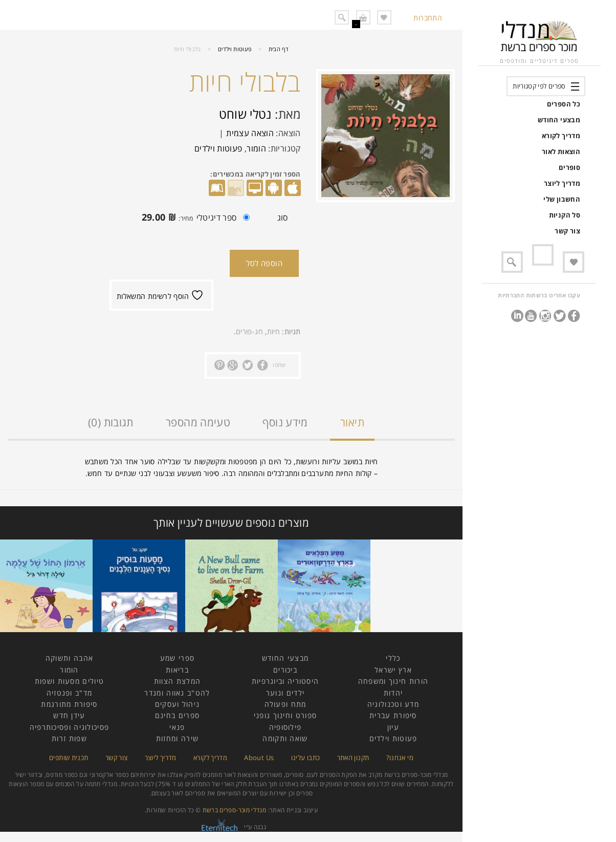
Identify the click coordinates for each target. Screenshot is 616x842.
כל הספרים (564, 104)
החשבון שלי (562, 199)
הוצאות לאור (561, 152)
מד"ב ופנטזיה (70, 693)
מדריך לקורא (561, 136)
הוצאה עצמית (250, 133)
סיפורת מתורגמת (69, 704)
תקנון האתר (353, 758)
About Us (259, 758)
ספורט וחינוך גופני (285, 715)
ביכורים (285, 670)
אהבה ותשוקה (69, 658)
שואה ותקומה (285, 738)
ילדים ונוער (285, 693)
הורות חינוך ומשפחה (393, 681)
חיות (273, 331)
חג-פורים (249, 331)
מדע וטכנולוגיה (393, 704)
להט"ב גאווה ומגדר (177, 693)
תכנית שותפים (69, 758)
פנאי (177, 727)
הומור (256, 148)
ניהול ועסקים (178, 704)
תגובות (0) (111, 422)
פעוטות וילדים (235, 49)
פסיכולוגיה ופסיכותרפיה (70, 727)
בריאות (177, 670)
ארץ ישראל (393, 670)
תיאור (352, 422)
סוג (283, 218)
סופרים (569, 167)
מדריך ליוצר (562, 183)
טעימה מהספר (198, 422)
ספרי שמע (177, 658)
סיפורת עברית (393, 715)
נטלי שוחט (245, 114)
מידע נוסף (285, 422)
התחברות (428, 18)
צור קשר (567, 231)
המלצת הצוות (177, 681)
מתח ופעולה (285, 704)
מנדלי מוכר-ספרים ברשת (235, 810)
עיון (393, 727)
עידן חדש (69, 715)
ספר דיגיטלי (193, 219)
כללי (393, 658)
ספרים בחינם (177, 715)
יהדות (393, 693)
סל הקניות (565, 215)
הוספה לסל (264, 263)
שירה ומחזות (177, 738)
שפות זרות (69, 738)
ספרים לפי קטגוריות (539, 86)
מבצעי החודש (559, 120)
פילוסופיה (285, 727)
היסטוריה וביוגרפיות (285, 681)
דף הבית (279, 49)
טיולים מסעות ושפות (69, 681)
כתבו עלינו (306, 758)
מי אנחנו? (400, 758)
